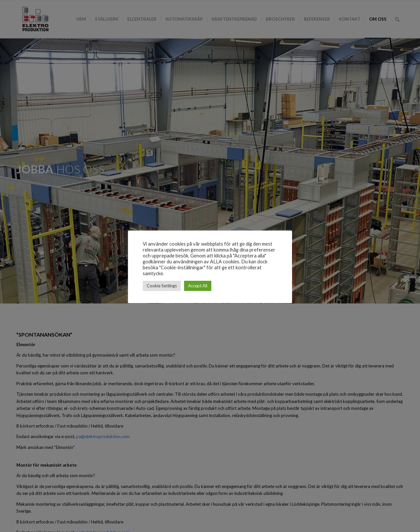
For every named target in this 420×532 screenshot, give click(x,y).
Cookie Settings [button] (162, 286)
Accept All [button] (198, 286)
